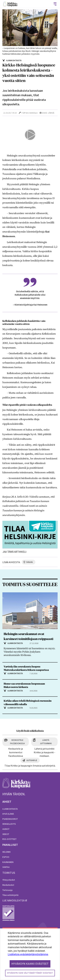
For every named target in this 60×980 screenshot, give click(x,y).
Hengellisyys (9, 824)
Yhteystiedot (9, 880)
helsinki (30, 562)
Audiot (6, 829)
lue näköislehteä (13, 900)
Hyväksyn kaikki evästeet (30, 964)
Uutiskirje (32, 760)
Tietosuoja (7, 890)
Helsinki (6, 852)
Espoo (6, 857)
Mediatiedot (8, 885)
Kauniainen (8, 862)
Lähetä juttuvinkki (46, 742)
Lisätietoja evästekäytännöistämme (28, 954)
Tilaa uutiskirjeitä (10, 895)
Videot (6, 834)
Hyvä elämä (8, 814)
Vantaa (6, 867)
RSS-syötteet (9, 839)
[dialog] (30, 954)
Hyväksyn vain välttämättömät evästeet (30, 973)
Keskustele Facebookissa (17, 742)
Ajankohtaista (10, 809)
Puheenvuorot (10, 819)
